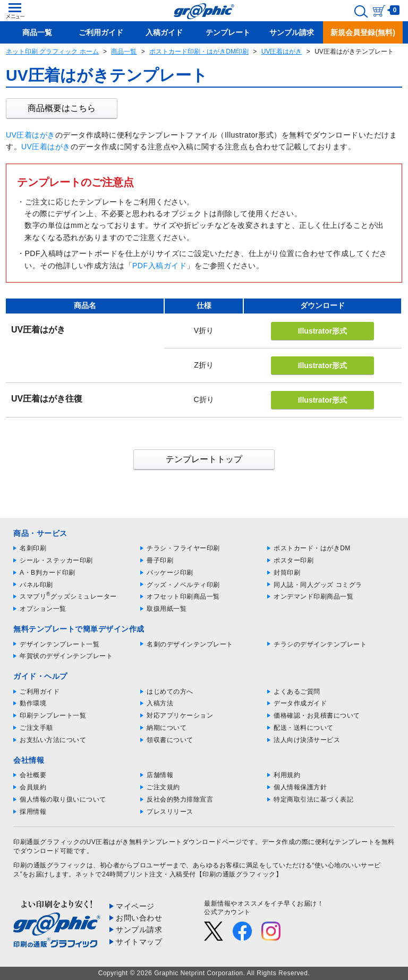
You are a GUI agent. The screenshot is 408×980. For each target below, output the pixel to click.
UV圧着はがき (282, 52)
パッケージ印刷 (170, 573)
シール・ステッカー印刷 (56, 560)
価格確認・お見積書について (317, 715)
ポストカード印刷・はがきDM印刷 (199, 52)
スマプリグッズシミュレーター (68, 596)
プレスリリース (170, 812)
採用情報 (33, 812)
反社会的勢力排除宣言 (180, 799)
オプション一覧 (43, 609)
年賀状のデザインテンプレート (66, 656)
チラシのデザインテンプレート (320, 644)
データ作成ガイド (300, 703)
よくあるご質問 (297, 692)
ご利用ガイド (40, 692)
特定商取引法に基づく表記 (313, 799)
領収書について (170, 740)
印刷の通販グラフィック (50, 865)
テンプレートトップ (204, 459)
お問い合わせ (139, 918)
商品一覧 (124, 52)
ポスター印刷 (294, 560)
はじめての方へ (170, 692)
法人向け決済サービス (307, 740)
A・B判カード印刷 (48, 573)
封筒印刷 (287, 573)
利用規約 (287, 775)
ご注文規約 (163, 787)
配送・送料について (304, 728)
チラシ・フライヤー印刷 (183, 548)
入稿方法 (160, 703)
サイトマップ (139, 942)
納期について (167, 728)
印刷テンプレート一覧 (53, 715)
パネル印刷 (36, 585)
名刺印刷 (33, 548)
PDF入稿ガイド (159, 266)
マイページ (135, 906)
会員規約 (33, 787)
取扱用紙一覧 (167, 609)
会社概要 (33, 775)
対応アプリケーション (180, 715)
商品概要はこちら (62, 108)
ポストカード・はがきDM (312, 548)
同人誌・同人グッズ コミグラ (318, 585)
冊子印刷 (160, 560)
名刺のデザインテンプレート (190, 644)
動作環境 (33, 703)
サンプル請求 (139, 930)
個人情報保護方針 (300, 787)
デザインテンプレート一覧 (59, 644)
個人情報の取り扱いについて (63, 799)
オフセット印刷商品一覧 (183, 596)
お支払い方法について (53, 740)
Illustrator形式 (323, 331)
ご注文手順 (36, 728)
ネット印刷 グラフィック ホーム (52, 52)
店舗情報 (160, 775)
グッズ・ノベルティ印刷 (183, 585)
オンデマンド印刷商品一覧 (313, 596)
